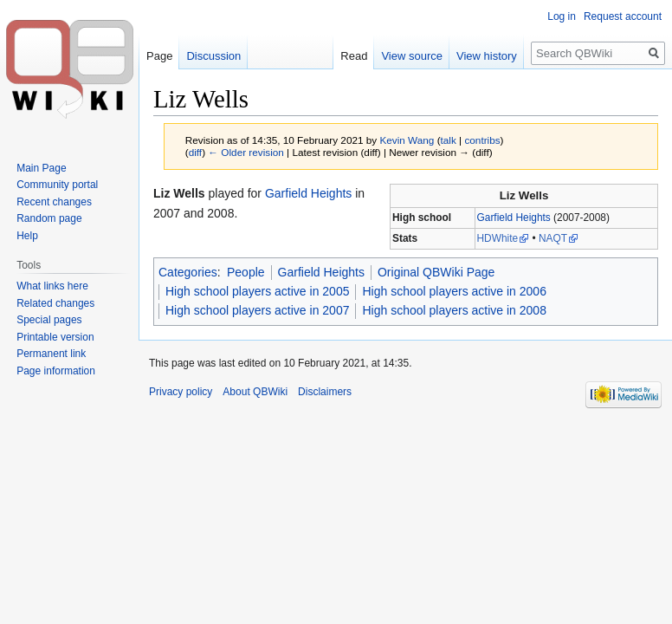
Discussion (213, 56)
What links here (52, 286)
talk (449, 140)
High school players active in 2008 (454, 310)
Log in (562, 16)
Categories (188, 272)
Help (27, 236)
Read (354, 56)
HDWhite (498, 238)
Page (159, 56)
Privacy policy (181, 392)
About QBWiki (255, 392)
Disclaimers (325, 392)
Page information (56, 371)
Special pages (49, 320)
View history (487, 56)
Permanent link (51, 354)
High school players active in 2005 (257, 291)
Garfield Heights (514, 218)
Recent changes (54, 202)
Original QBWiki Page (436, 272)
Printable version (55, 337)
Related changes (55, 303)
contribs (482, 140)
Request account (623, 16)
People (246, 272)
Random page (49, 218)
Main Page (41, 168)
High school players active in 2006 (454, 291)
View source (412, 56)
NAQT (553, 238)
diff (195, 152)
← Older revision (246, 152)
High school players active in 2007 (257, 310)
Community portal (57, 185)
